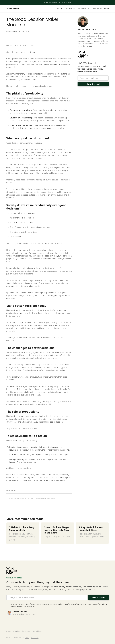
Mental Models (84, 8)
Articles (60, 8)
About (107, 8)
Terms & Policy (35, 638)
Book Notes (70, 8)
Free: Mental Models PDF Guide (57, 2)
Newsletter (97, 8)
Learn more (88, 46)
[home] (13, 8)
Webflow (27, 638)
